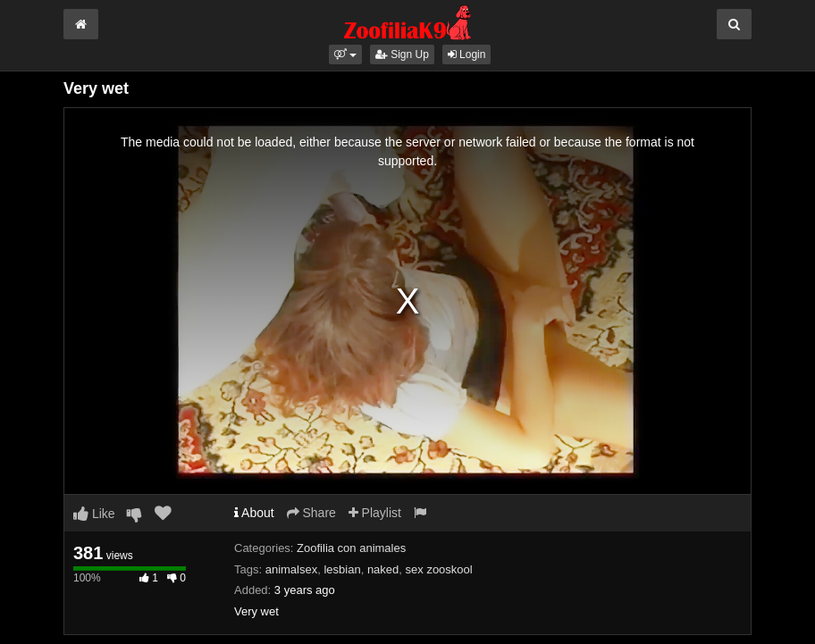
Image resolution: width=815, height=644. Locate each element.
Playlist (375, 513)
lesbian (342, 569)
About (254, 513)
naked (383, 569)
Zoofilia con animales (351, 548)
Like (94, 514)
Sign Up (402, 54)
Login (467, 54)
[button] (345, 54)
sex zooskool (439, 569)
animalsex (292, 569)
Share (311, 513)
